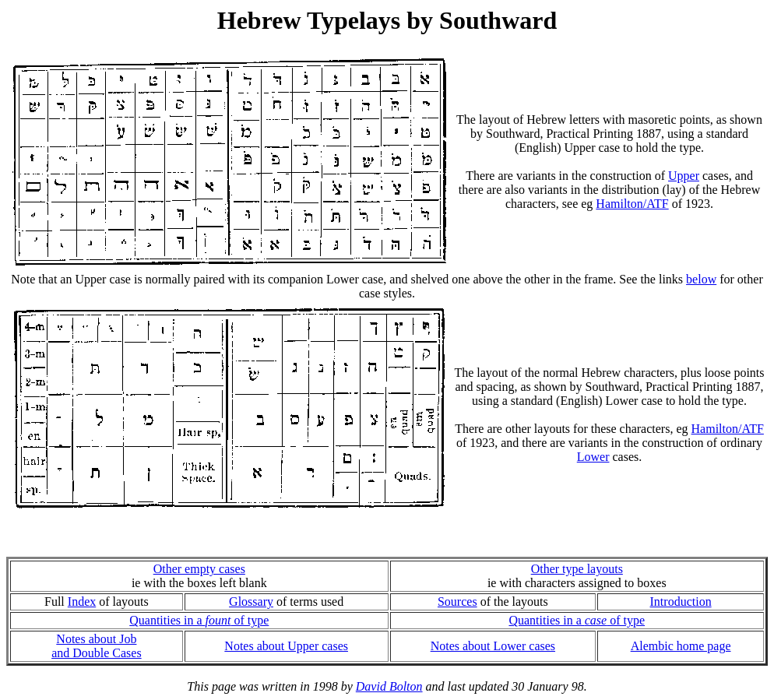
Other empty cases (199, 569)
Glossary (251, 602)
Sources (457, 602)
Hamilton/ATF (632, 204)
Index (82, 602)
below (701, 279)
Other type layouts (577, 569)
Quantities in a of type (199, 620)
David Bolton (389, 686)
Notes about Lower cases (493, 646)
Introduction (681, 602)
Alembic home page (681, 646)
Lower (593, 457)
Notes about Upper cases (286, 646)
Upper (684, 176)
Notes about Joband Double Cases (97, 646)
